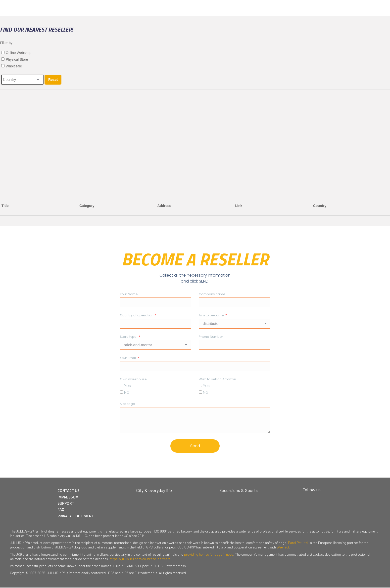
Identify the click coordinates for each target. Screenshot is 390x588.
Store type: (129, 337)
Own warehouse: (134, 379)
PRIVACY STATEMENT (77, 516)
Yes (127, 386)
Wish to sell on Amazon (217, 379)
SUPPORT (67, 504)
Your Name (129, 294)
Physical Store (17, 59)
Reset (53, 80)
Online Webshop (19, 53)
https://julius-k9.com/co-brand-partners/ (141, 559)
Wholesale (14, 66)
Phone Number (211, 337)
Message (127, 404)
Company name (212, 294)
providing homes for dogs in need (209, 555)
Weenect (283, 548)
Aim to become (212, 315)
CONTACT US (70, 491)
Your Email (129, 358)
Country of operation (137, 315)
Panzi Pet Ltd (298, 543)
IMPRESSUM (69, 497)
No (127, 392)
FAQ (62, 510)
